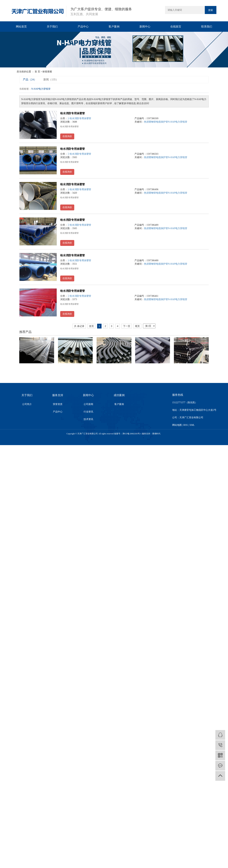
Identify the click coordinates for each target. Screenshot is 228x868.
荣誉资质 (58, 404)
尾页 (137, 326)
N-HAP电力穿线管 (178, 122)
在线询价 (67, 136)
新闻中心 (145, 27)
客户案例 (114, 27)
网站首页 (21, 27)
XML (192, 425)
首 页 (37, 72)
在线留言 (176, 27)
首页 (91, 326)
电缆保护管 (162, 122)
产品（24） (30, 79)
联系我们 (207, 27)
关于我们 (52, 27)
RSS (186, 425)
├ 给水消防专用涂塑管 (79, 118)
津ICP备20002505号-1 (132, 434)
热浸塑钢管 (150, 122)
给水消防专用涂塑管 (73, 113)
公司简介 (27, 404)
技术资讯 (88, 419)
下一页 (127, 326)
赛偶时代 (156, 434)
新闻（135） (51, 79)
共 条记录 (79, 326)
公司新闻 (88, 404)
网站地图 (177, 425)
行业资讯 (88, 412)
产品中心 (83, 27)
